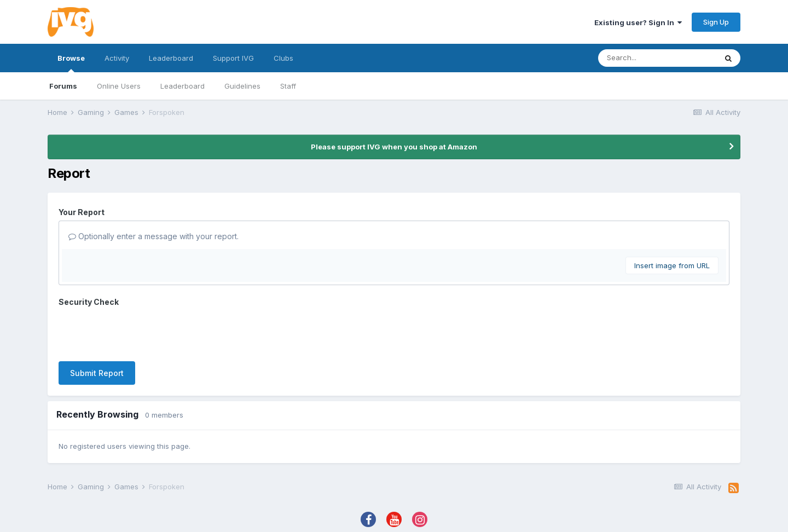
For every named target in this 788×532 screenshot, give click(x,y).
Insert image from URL (672, 265)
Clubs (283, 58)
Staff (288, 86)
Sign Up (716, 22)
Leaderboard (182, 86)
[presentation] (142, 332)
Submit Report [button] (97, 373)
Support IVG (233, 58)
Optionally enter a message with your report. (153, 236)
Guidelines (242, 86)
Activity (117, 58)
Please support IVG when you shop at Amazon (394, 147)
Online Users (119, 86)
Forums (63, 86)
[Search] (657, 58)
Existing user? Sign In (638, 22)
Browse (71, 63)
